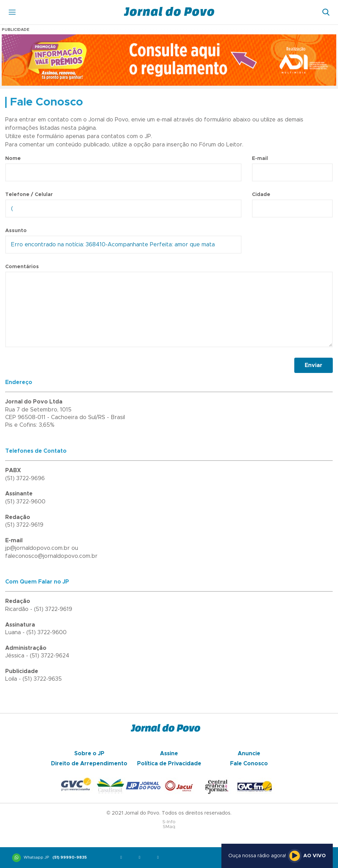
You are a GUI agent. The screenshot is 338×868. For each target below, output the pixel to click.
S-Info (169, 822)
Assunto (16, 231)
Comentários (22, 267)
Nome (13, 159)
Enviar (314, 365)
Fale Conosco (249, 764)
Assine (169, 754)
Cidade (261, 195)
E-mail (260, 159)
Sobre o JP (89, 754)
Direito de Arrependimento (89, 764)
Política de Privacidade (169, 764)
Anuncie (249, 754)
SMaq (169, 827)
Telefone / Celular (29, 195)
